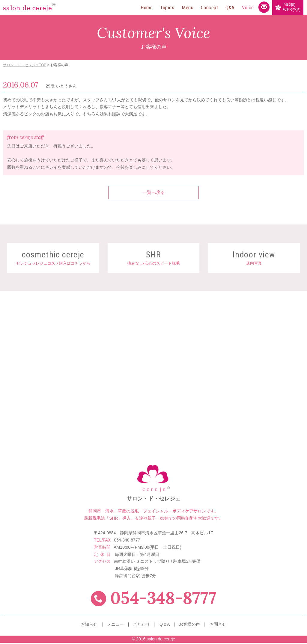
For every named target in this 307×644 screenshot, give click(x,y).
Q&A (230, 7)
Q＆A (164, 626)
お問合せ (218, 626)
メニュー (115, 626)
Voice (248, 7)
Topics (167, 7)
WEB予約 (292, 7)
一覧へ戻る (153, 193)
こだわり (142, 626)
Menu (188, 7)
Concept (210, 7)
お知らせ (89, 626)
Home (147, 7)
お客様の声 (189, 626)
